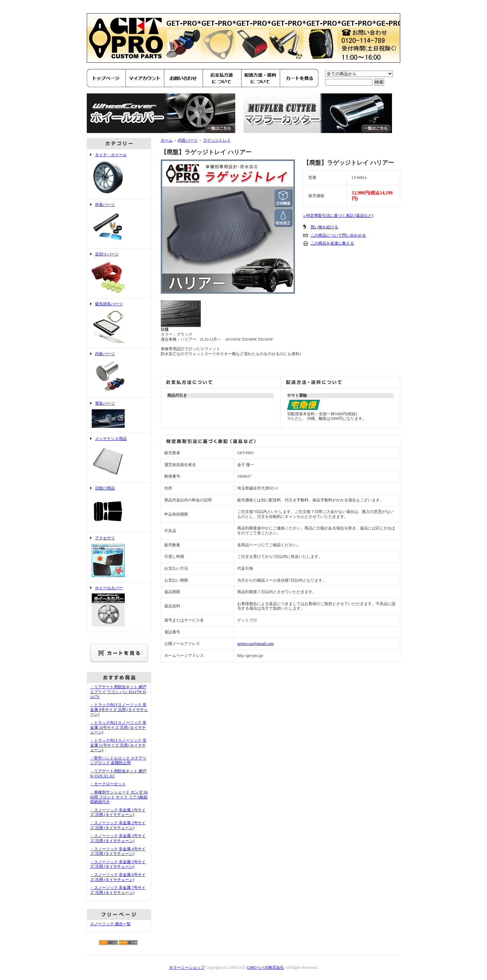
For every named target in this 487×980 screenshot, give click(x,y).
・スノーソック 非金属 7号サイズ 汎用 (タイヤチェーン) (118, 890)
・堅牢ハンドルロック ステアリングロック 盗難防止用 (118, 761)
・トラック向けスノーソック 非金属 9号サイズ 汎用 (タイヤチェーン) (119, 710)
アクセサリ (119, 557)
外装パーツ (119, 224)
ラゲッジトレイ (217, 140)
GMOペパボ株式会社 (266, 967)
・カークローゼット (108, 784)
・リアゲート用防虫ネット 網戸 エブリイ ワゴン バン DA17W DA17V (118, 692)
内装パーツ (119, 373)
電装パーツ (119, 415)
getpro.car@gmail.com (255, 644)
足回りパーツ (119, 273)
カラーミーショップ (187, 967)
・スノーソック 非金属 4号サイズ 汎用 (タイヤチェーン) (118, 851)
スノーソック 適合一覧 (110, 924)
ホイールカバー (119, 607)
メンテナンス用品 (119, 458)
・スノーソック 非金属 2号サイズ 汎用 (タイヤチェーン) (118, 825)
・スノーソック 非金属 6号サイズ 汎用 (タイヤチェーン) (118, 877)
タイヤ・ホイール (119, 174)
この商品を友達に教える (332, 243)
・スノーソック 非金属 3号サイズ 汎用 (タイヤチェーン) (118, 838)
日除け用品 (119, 507)
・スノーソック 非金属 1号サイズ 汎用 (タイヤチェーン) (118, 812)
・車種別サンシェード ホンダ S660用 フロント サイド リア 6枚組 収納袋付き (119, 797)
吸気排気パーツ (119, 323)
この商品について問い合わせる (338, 235)
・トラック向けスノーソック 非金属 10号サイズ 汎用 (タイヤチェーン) (118, 727)
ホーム (167, 140)
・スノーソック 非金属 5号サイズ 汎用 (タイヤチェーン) (118, 864)
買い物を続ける (324, 227)
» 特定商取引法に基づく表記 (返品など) (338, 216)
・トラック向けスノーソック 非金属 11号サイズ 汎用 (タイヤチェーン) (118, 745)
